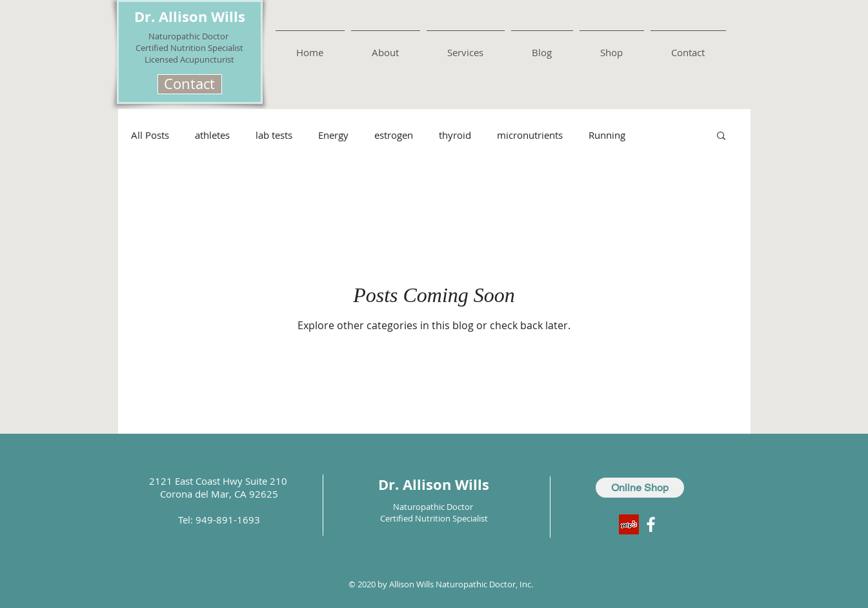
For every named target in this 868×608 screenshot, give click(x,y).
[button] (190, 84)
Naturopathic (175, 36)
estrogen (394, 135)
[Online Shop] (640, 488)
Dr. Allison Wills (190, 16)
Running (607, 135)
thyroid (455, 135)
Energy (333, 135)
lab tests (274, 135)
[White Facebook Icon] (651, 524)
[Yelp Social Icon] (629, 524)
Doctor (216, 36)
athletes (212, 135)
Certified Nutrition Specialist (189, 48)
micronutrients (530, 135)
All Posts (150, 135)
